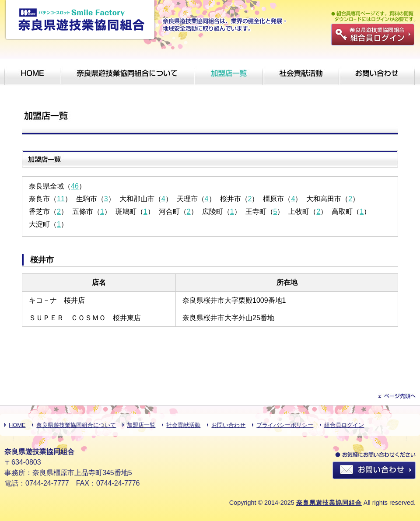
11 (61, 199)
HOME (17, 425)
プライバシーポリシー (285, 425)
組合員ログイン (344, 425)
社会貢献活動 (183, 425)
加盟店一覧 (141, 425)
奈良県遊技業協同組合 (329, 503)
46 (75, 186)
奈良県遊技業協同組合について (76, 425)
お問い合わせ (228, 425)
